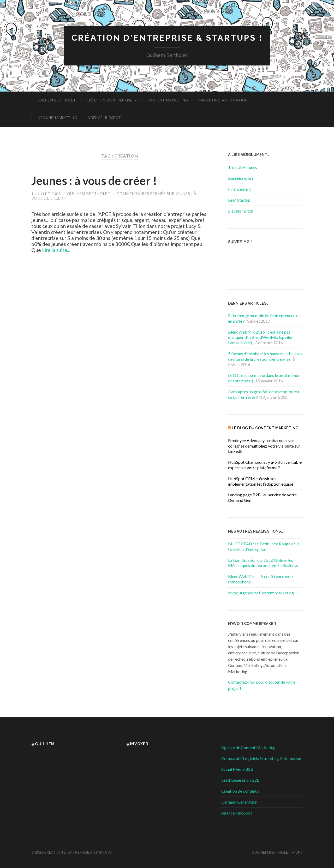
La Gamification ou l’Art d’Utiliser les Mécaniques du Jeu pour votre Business (263, 563)
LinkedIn (252, 270)
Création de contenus (240, 791)
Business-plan (240, 178)
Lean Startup (239, 200)
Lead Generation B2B (240, 780)
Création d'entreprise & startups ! (167, 38)
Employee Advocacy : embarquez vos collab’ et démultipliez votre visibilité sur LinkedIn (264, 446)
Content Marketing (167, 100)
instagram (283, 256)
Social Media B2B (237, 769)
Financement (240, 189)
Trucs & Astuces (243, 167)
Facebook (236, 256)
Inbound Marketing (57, 118)
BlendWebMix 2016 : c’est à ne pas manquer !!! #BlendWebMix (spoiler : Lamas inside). (261, 337)
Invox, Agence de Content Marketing (261, 593)
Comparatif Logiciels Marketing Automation (261, 758)
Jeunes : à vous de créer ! (96, 180)
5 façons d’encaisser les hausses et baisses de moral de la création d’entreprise (265, 356)
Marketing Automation (223, 100)
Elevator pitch (241, 211)
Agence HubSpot (104, 118)
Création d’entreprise (109, 100)
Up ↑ (299, 853)
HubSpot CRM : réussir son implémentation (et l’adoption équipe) (261, 481)
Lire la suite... (57, 250)
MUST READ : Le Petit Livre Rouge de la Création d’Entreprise (264, 546)
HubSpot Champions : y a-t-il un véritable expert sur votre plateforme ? (265, 465)
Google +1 (236, 270)
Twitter (252, 256)
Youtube (267, 270)
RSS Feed (267, 256)
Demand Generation (239, 802)
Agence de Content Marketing (248, 747)
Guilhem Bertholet (56, 100)
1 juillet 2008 (46, 194)
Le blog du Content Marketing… (266, 428)
